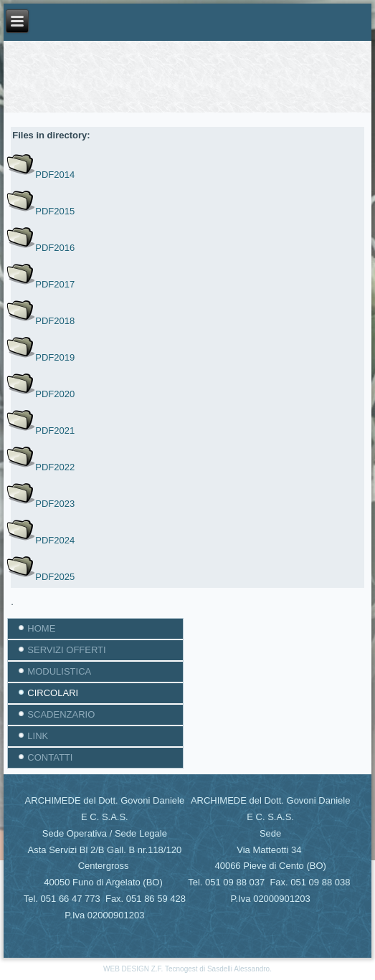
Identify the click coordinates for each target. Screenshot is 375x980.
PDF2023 (55, 504)
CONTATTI (50, 757)
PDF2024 (55, 540)
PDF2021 (55, 430)
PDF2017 (55, 284)
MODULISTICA (59, 671)
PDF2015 (55, 211)
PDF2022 (55, 467)
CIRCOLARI (53, 693)
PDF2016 (55, 248)
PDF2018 (55, 321)
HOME (41, 628)
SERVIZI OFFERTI (66, 650)
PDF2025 (55, 577)
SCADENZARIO (61, 714)
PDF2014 (55, 175)
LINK (38, 736)
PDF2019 (55, 357)
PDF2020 (55, 394)
